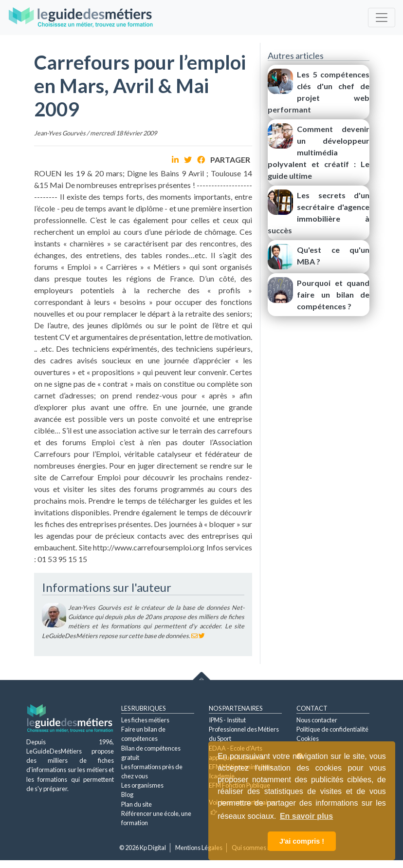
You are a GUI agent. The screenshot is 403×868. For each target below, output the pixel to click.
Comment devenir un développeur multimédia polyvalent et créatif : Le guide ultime (319, 152)
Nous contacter (317, 720)
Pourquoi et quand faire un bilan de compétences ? (333, 294)
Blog (127, 794)
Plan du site (137, 804)
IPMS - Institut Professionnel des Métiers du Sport (244, 729)
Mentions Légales (199, 848)
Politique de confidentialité (332, 729)
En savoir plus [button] (306, 816)
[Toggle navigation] (382, 18)
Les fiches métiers (145, 720)
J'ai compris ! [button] (302, 841)
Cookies (308, 738)
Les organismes (142, 785)
